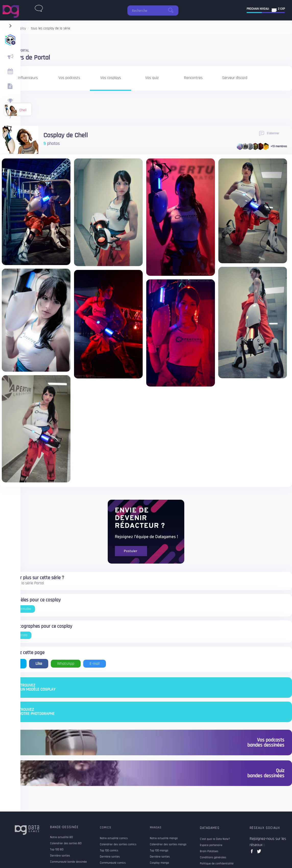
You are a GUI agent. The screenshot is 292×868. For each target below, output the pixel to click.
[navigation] (10, 25)
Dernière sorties (60, 856)
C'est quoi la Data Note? (215, 839)
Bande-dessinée (64, 827)
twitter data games (259, 853)
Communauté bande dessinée (68, 862)
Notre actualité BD (62, 837)
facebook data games (253, 853)
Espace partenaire (211, 845)
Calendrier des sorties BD (66, 843)
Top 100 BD (57, 850)
